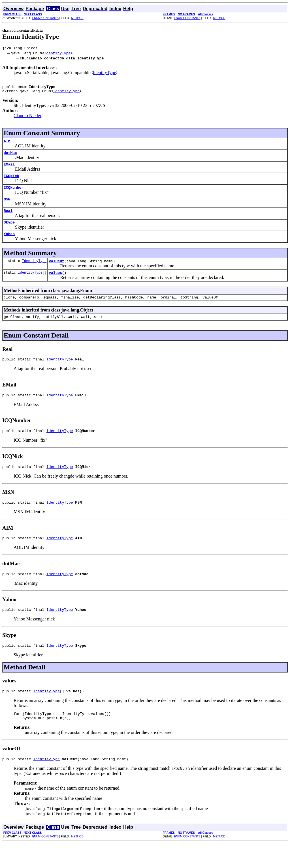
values (55, 284)
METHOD (77, 18)
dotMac (10, 157)
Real (8, 219)
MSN (7, 207)
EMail (9, 169)
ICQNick (11, 182)
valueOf (56, 272)
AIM (7, 144)
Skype (9, 231)
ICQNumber (14, 194)
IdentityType (57, 54)
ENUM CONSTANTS (45, 18)
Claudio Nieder (27, 118)
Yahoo (9, 244)
